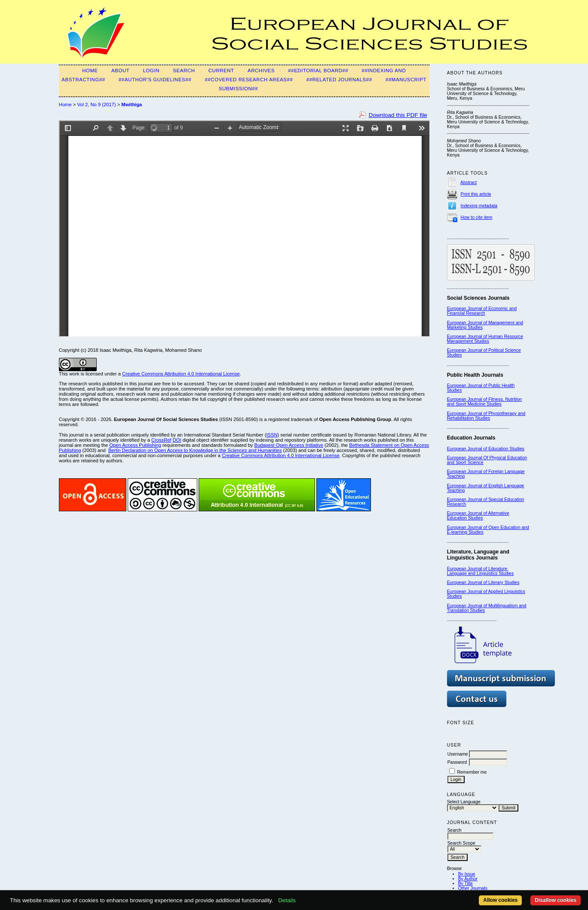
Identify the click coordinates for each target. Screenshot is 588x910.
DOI (177, 440)
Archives (261, 71)
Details (287, 900)
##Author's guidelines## (155, 80)
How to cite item (477, 217)
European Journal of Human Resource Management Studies (485, 339)
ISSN (272, 435)
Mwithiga (132, 105)
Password (457, 762)
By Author (468, 879)
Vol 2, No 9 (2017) (96, 105)
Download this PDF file (398, 115)
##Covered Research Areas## (249, 80)
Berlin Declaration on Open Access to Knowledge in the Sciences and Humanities (195, 450)
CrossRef (161, 440)
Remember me (472, 772)
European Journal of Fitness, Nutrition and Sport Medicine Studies (484, 402)
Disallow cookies (556, 900)
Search (184, 71)
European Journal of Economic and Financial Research (482, 311)
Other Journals (473, 888)
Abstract (469, 183)
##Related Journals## (339, 80)
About (120, 71)
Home (90, 71)
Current (221, 71)
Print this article (476, 194)
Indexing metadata (479, 206)
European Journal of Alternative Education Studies (478, 516)
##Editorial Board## (318, 71)
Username (458, 754)
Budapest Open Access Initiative (288, 445)
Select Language (464, 802)
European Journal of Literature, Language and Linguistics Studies (480, 571)
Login (151, 71)
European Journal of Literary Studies (483, 583)
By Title (465, 884)
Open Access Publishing (135, 445)
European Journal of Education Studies (486, 449)
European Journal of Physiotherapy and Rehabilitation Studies (486, 416)
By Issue (467, 874)
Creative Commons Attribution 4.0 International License (181, 374)
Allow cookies (500, 900)
